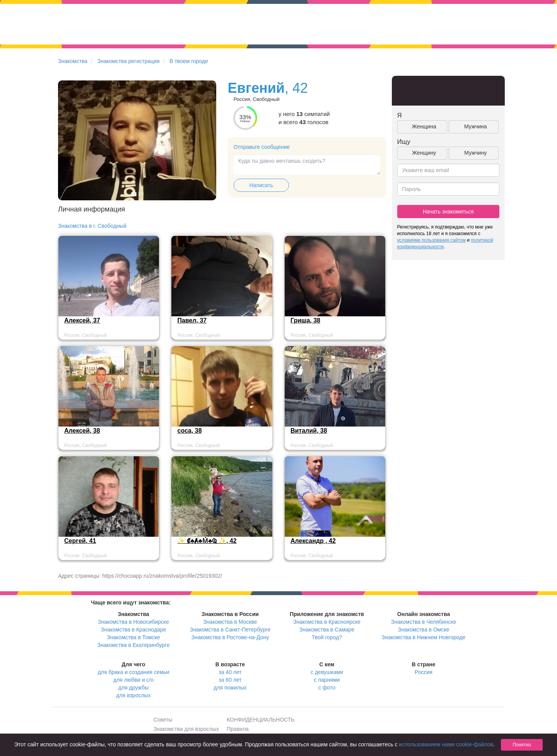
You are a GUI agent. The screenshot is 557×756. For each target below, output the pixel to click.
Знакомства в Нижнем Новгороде (424, 637)
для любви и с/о (133, 680)
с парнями (327, 680)
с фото (327, 688)
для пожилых (230, 688)
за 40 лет (230, 672)
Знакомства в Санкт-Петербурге (230, 630)
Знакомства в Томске (133, 637)
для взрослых (133, 695)
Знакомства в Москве (230, 622)
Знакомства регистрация (129, 61)
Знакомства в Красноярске (327, 622)
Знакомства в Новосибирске (133, 622)
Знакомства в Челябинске (424, 622)
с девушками (327, 672)
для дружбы (133, 688)
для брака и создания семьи (134, 672)
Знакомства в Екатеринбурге (134, 645)
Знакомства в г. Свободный (92, 226)
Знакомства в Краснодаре (134, 630)
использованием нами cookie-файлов (446, 744)
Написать (261, 185)
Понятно (522, 745)
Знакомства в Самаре (327, 630)
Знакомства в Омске (424, 630)
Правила (238, 729)
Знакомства (73, 61)
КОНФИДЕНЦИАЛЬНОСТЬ (261, 720)
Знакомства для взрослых (186, 729)
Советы (163, 720)
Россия (424, 672)
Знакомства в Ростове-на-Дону (230, 637)
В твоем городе (189, 61)
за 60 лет (230, 680)
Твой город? (327, 637)
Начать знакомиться (448, 212)
